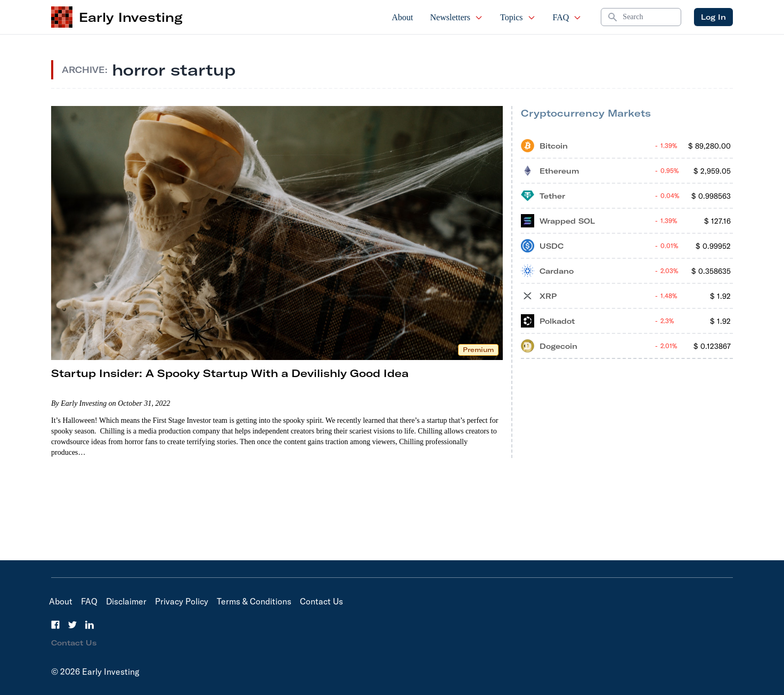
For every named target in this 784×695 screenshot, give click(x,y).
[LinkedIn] (89, 625)
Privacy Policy (182, 601)
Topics (518, 17)
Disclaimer (126, 601)
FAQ (567, 17)
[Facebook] (55, 625)
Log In (713, 17)
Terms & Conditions (254, 601)
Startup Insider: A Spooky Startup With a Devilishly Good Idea (230, 373)
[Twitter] (72, 625)
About (403, 17)
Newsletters (457, 17)
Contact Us (321, 601)
